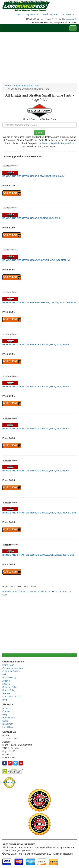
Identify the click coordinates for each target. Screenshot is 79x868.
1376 (47, 592)
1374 (36, 592)
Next (5, 595)
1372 (25, 592)
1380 (70, 592)
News (5, 721)
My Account (32, 14)
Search (39, 133)
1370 (14, 592)
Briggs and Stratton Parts (26, 86)
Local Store (8, 727)
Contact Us (69, 14)
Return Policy (9, 690)
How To (6, 684)
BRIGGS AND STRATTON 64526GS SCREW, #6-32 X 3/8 (31, 218)
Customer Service (11, 671)
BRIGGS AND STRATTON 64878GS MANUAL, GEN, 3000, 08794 (36, 386)
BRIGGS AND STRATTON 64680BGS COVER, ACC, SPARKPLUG (36, 260)
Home (8, 86)
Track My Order (51, 14)
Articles (6, 681)
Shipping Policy (10, 687)
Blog (5, 700)
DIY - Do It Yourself (12, 697)
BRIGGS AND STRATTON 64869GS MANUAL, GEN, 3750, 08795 (36, 344)
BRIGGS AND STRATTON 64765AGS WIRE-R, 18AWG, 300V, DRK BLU (39, 302)
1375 (42, 592)
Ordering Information (13, 668)
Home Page (8, 665)
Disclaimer (8, 724)
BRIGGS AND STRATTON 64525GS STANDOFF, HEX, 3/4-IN (33, 176)
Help (5, 674)
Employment (9, 718)
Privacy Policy (9, 678)
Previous (7, 592)
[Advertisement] (39, 58)
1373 (31, 592)
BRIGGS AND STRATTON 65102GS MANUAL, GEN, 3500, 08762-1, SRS (39, 513)
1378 (58, 592)
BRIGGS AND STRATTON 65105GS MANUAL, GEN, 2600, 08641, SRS (38, 555)
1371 (20, 592)
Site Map (7, 693)
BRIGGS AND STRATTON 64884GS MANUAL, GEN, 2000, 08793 (36, 429)
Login (19, 14)
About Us (7, 708)
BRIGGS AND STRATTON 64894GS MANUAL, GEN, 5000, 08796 (36, 471)
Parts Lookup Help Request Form (58, 143)
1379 (64, 592)
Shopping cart (69, 19)
